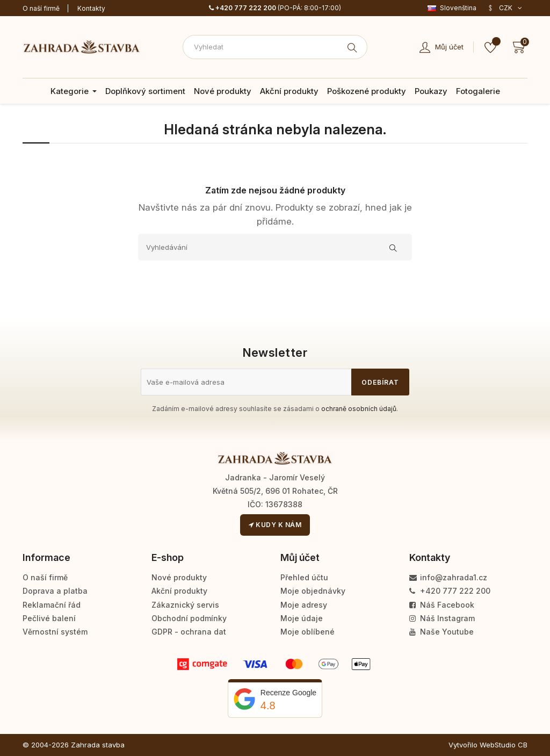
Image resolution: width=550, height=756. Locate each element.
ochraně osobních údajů (359, 409)
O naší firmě (41, 8)
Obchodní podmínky (189, 618)
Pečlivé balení (49, 618)
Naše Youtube (442, 632)
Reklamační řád (52, 605)
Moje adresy (304, 605)
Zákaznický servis (185, 605)
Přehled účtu (304, 577)
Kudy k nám (275, 525)
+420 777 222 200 (243, 8)
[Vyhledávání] (275, 247)
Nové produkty (179, 577)
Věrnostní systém (55, 632)
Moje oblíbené (307, 632)
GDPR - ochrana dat (189, 632)
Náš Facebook (442, 605)
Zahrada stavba (98, 745)
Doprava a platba (55, 591)
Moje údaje (302, 618)
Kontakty (91, 8)
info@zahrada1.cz (448, 577)
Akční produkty (179, 591)
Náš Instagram (442, 618)
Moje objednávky (313, 591)
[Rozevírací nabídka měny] (505, 8)
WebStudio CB (504, 745)
